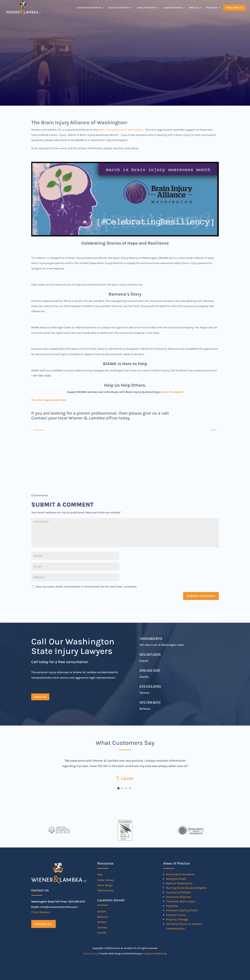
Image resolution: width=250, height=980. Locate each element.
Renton (102, 922)
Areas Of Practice (146, 8)
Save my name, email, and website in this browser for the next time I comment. (86, 587)
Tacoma (102, 927)
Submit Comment (201, 596)
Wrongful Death (176, 879)
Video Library (106, 880)
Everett (102, 933)
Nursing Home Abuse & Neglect (186, 888)
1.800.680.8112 (151, 639)
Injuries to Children (119, 8)
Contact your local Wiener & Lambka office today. (81, 418)
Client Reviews (41, 912)
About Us (194, 8)
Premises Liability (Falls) (182, 910)
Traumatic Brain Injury (180, 901)
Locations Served (172, 8)
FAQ (100, 875)
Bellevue (103, 917)
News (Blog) (105, 885)
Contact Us (43, 924)
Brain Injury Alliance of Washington (121, 130)
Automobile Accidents (89, 8)
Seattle (102, 911)
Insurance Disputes (178, 897)
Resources (212, 8)
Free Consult (234, 8)
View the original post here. (49, 400)
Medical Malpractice (179, 883)
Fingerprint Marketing (154, 954)
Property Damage (177, 919)
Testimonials (105, 890)
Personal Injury (176, 915)
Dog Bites (172, 906)
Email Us (40, 697)
